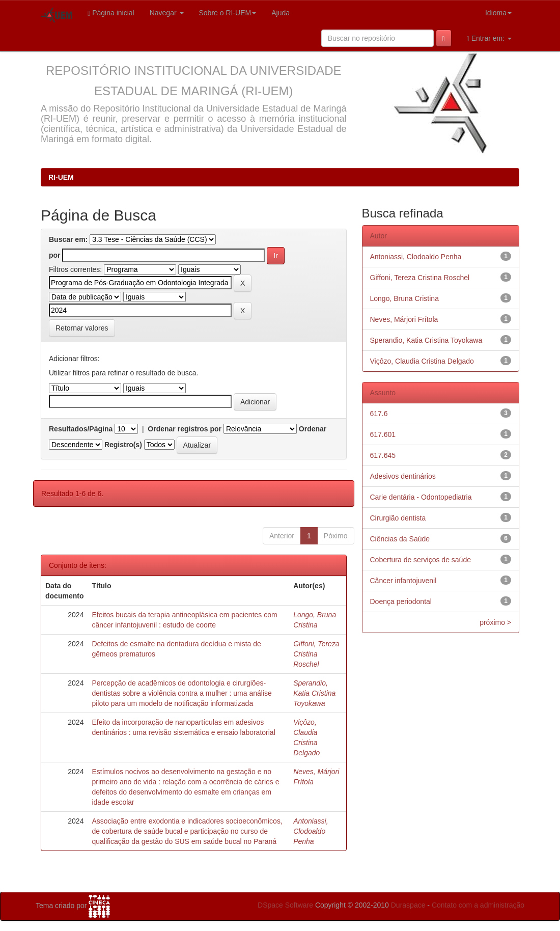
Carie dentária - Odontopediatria (421, 497)
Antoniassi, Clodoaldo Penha (311, 831)
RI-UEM (61, 177)
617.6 (379, 414)
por (55, 255)
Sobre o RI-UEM (228, 13)
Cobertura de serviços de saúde (421, 560)
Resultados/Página (81, 429)
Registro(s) (123, 445)
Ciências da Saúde (400, 539)
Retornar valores (82, 328)
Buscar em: (68, 239)
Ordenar (313, 429)
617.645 (383, 455)
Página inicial (111, 13)
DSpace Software (285, 905)
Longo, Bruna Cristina (404, 298)
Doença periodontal (401, 601)
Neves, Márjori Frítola (404, 319)
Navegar (167, 13)
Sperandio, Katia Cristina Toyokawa (314, 693)
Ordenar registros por (185, 429)
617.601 (383, 434)
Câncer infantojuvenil (403, 581)
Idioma (498, 13)
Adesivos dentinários (403, 476)
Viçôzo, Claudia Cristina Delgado (422, 361)
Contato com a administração (478, 905)
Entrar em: (489, 38)
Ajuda (281, 13)
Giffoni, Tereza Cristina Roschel (316, 654)
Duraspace (408, 905)
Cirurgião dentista (398, 518)
